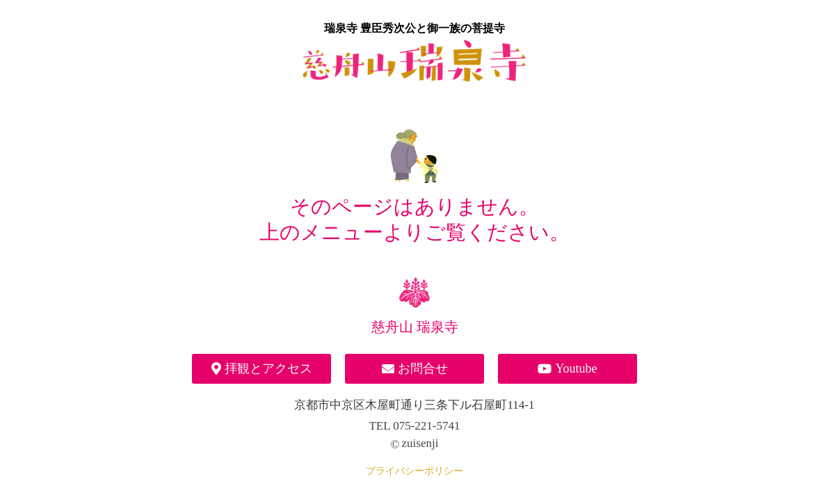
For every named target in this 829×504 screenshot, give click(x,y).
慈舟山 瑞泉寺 (415, 327)
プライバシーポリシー (414, 471)
